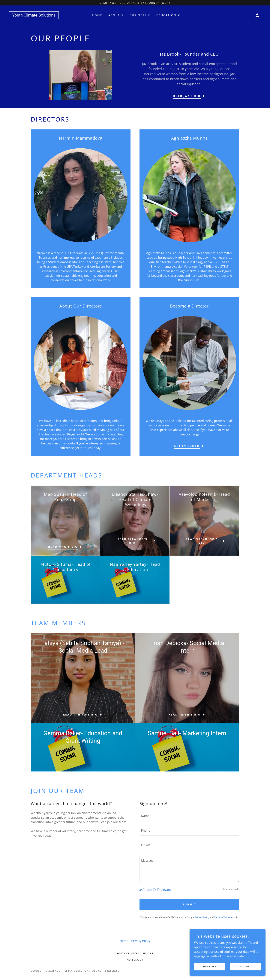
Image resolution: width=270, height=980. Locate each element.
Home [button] (124, 941)
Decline (210, 967)
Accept (246, 967)
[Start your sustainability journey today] (135, 3)
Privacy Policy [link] (202, 917)
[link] (34, 15)
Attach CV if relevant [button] (157, 890)
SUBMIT (189, 904)
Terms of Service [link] (223, 917)
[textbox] (189, 816)
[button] (257, 15)
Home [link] (97, 15)
